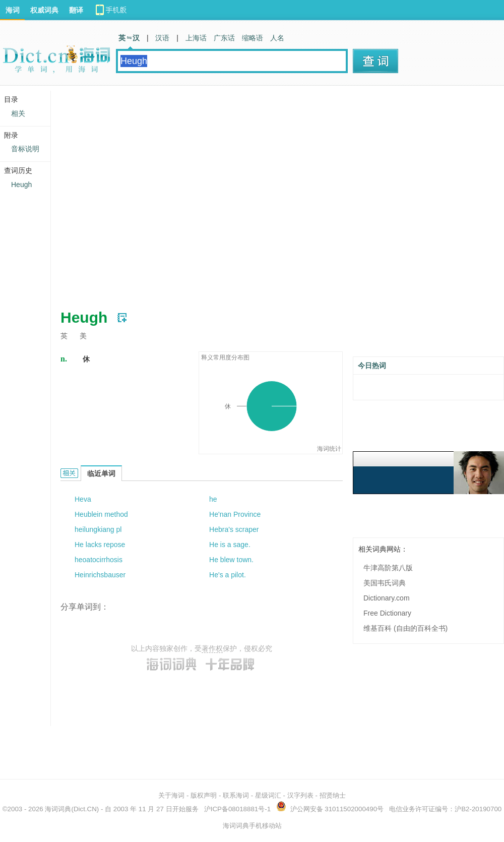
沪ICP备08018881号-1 (237, 809)
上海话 (196, 38)
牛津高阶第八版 (388, 568)
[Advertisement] (103, 194)
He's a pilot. (228, 575)
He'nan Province (235, 514)
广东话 (224, 38)
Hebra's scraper (234, 529)
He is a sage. (230, 545)
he (213, 499)
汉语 (162, 38)
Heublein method (101, 514)
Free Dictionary (387, 613)
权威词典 (44, 10)
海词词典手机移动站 (252, 826)
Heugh (21, 185)
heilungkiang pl (98, 529)
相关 (18, 113)
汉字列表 (300, 795)
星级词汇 (268, 795)
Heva (83, 499)
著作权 (212, 648)
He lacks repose (100, 545)
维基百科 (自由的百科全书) (405, 628)
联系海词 (236, 795)
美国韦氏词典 (385, 583)
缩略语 (253, 38)
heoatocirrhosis (99, 560)
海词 (13, 10)
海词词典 (58, 809)
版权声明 (204, 795)
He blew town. (231, 560)
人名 (277, 38)
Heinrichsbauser (100, 575)
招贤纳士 (333, 795)
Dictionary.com (387, 598)
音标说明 (25, 149)
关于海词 (171, 795)
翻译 (76, 10)
